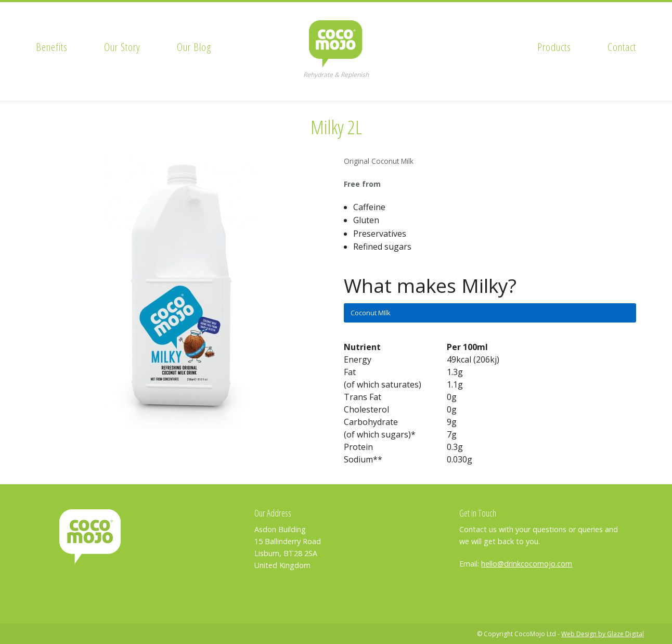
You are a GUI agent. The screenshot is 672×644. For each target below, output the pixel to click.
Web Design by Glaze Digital (603, 634)
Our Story (122, 47)
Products (554, 47)
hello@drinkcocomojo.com (527, 564)
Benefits (52, 47)
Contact (622, 47)
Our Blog (194, 47)
